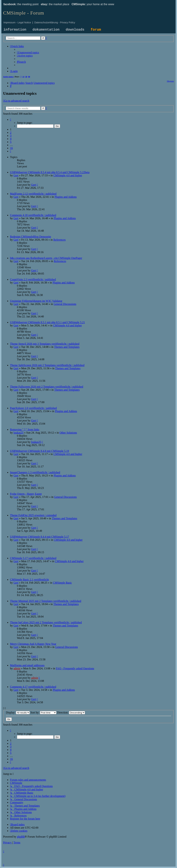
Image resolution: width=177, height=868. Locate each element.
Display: (18, 712)
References (60, 240)
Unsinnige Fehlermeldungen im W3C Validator (36, 301)
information (15, 30)
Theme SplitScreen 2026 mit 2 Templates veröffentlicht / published (47, 365)
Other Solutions (68, 433)
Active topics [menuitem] (8, 77)
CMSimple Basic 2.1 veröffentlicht (29, 580)
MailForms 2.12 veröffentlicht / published (33, 194)
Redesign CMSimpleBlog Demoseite (31, 237)
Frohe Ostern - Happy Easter (26, 494)
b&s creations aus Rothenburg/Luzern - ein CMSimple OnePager (46, 258)
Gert (16, 175)
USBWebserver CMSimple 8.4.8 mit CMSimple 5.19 (39, 451)
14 (23, 77)
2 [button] (11, 133)
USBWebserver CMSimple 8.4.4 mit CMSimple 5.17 (39, 537)
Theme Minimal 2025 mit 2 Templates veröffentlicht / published (46, 601)
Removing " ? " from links (25, 430)
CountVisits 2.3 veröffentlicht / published (33, 279)
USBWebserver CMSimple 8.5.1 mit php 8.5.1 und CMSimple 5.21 (47, 322)
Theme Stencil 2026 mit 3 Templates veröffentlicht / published (45, 344)
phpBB (21, 837)
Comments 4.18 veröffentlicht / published (33, 215)
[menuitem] (28, 52)
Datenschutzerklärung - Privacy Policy (55, 22)
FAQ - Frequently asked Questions (75, 668)
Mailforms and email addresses (27, 665)
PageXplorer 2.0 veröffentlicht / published (33, 408)
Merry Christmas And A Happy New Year (33, 644)
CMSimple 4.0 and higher (68, 175)
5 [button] (11, 142)
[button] (11, 120)
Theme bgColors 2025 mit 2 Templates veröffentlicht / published (46, 622)
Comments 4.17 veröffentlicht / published (33, 687)
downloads (75, 30)
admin (17, 668)
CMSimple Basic (62, 583)
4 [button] (11, 139)
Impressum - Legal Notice (17, 22)
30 (26, 77)
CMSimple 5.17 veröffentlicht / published (33, 558)
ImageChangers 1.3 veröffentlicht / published (35, 472)
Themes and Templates (67, 347)
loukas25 (18, 433)
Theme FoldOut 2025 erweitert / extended (33, 515)
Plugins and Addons (66, 197)
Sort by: (43, 712)
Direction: (71, 712)
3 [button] (11, 136)
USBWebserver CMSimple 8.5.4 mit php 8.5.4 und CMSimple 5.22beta (50, 172)
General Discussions (65, 304)
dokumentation (46, 30)
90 (29, 77)
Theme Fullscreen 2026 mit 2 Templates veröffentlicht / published (47, 387)
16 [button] (11, 148)
